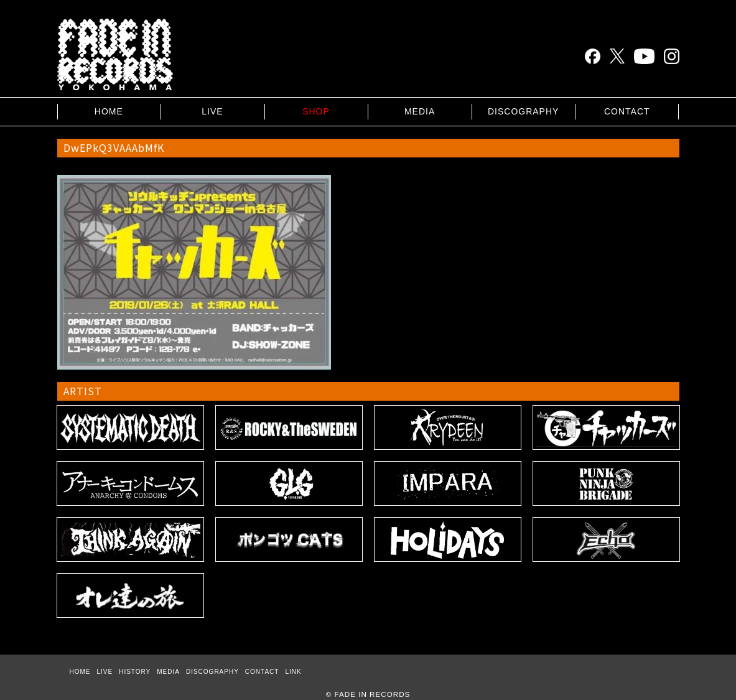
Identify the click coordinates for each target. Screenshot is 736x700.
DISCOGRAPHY (523, 111)
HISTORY (135, 672)
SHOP (316, 111)
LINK (293, 672)
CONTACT (627, 111)
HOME (109, 111)
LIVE (212, 111)
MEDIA (420, 111)
